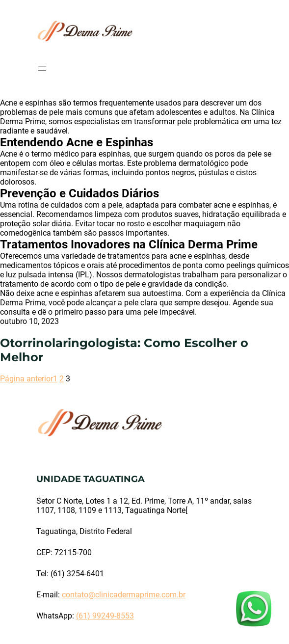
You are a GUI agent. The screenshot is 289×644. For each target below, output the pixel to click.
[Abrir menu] (42, 69)
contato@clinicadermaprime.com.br (124, 595)
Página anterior (26, 379)
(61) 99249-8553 (105, 616)
